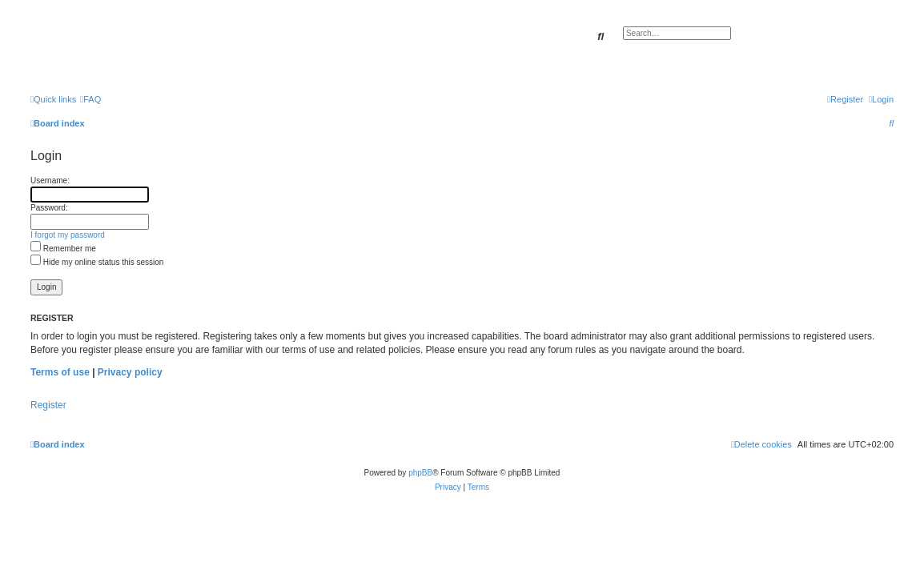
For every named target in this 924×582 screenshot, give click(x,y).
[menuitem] (90, 99)
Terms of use (60, 372)
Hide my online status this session (97, 262)
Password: (49, 208)
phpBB (420, 473)
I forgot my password (68, 235)
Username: (50, 181)
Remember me (63, 249)
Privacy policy (130, 372)
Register (48, 405)
